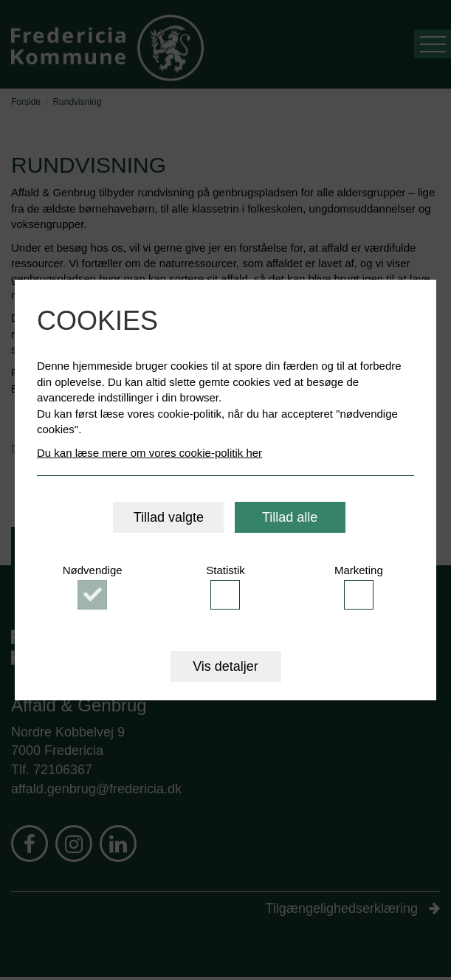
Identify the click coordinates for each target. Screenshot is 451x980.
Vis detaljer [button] (225, 666)
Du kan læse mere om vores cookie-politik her (149, 453)
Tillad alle (290, 517)
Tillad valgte (169, 517)
